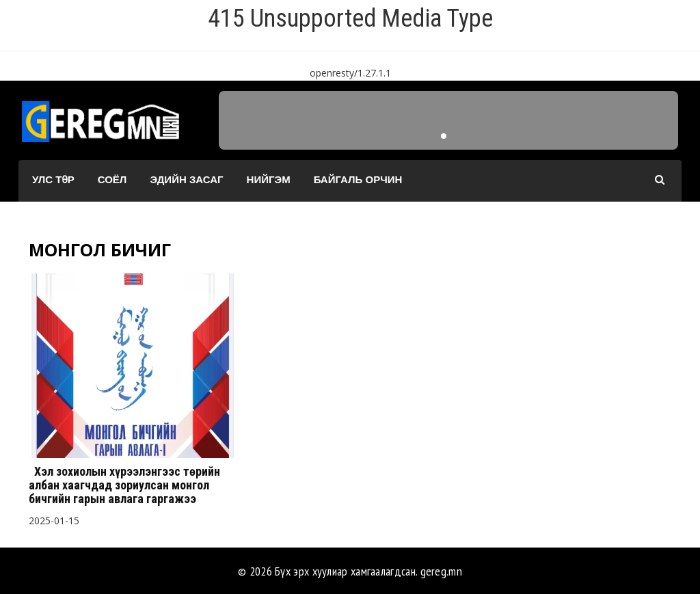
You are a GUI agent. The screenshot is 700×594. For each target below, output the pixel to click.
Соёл (112, 179)
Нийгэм (269, 179)
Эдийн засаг (186, 179)
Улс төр (53, 179)
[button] (444, 136)
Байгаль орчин (358, 179)
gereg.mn (441, 571)
